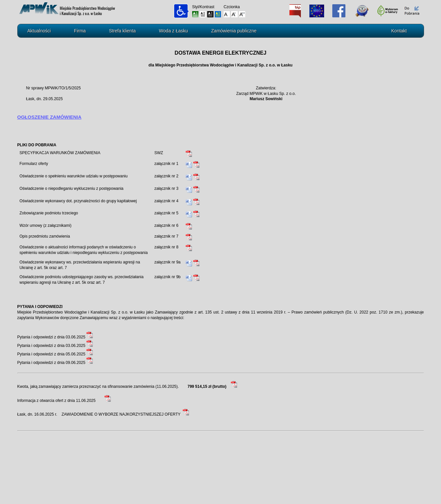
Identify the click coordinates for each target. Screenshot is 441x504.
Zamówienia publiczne (234, 31)
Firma (80, 31)
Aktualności (39, 31)
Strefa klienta (122, 31)
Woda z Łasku (174, 31)
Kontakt (399, 31)
